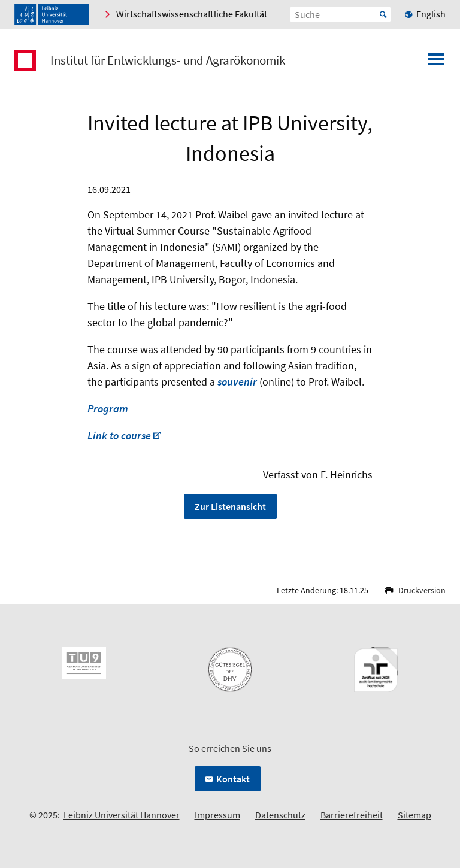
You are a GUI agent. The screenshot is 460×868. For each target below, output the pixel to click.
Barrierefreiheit (352, 815)
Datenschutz (280, 815)
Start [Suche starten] (383, 14)
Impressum (217, 815)
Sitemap (414, 815)
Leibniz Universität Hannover (122, 815)
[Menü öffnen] (436, 63)
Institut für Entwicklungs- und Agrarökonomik (168, 60)
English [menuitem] (431, 14)
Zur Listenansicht (230, 506)
